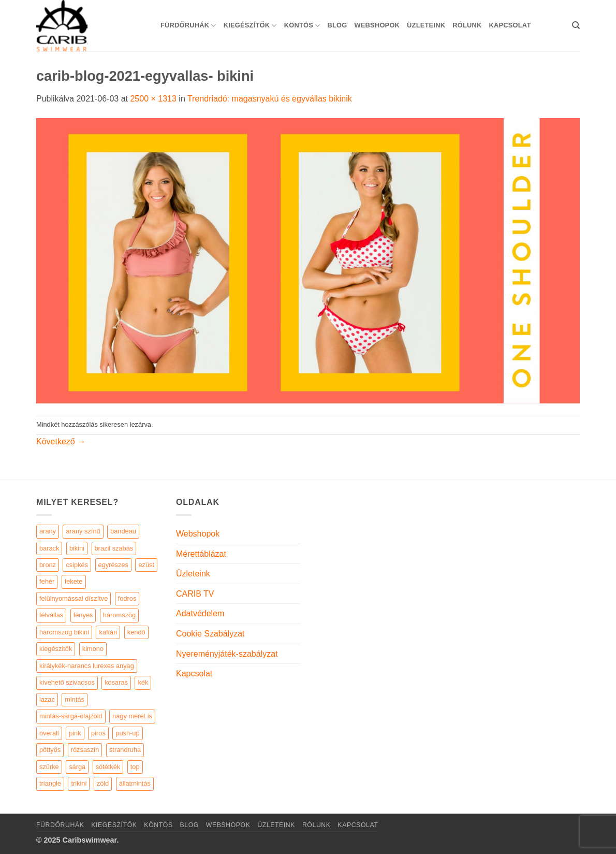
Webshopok (377, 25)
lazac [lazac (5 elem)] (47, 699)
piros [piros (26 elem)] (98, 733)
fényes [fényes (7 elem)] (83, 615)
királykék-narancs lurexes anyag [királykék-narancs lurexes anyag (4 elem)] (87, 666)
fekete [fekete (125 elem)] (74, 581)
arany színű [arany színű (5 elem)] (83, 531)
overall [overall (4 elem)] (49, 733)
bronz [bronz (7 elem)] (48, 565)
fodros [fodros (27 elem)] (127, 598)
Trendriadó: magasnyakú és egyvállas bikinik (270, 99)
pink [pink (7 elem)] (75, 733)
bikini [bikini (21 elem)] (77, 548)
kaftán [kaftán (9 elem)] (108, 632)
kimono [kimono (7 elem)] (93, 649)
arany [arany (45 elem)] (48, 531)
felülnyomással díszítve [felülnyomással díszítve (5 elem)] (74, 598)
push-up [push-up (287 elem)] (127, 733)
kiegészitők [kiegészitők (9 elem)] (56, 649)
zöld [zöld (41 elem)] (103, 783)
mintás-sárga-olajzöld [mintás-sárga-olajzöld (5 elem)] (71, 716)
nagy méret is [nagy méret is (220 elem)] (132, 716)
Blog (337, 25)
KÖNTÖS (302, 26)
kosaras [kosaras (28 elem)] (116, 682)
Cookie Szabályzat (210, 634)
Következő (61, 442)
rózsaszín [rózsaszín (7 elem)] (85, 750)
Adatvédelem (200, 613)
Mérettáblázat (201, 554)
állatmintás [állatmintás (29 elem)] (135, 783)
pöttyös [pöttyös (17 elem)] (50, 750)
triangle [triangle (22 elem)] (50, 783)
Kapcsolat (510, 25)
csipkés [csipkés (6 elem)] (77, 565)
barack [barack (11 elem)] (49, 548)
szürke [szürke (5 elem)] (49, 767)
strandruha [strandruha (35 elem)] (125, 750)
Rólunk (467, 25)
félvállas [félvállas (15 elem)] (51, 615)
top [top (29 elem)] (135, 767)
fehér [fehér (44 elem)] (47, 581)
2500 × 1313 (153, 99)
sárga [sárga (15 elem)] (77, 767)
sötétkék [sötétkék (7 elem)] (108, 767)
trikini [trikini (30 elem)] (79, 783)
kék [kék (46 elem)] (143, 682)
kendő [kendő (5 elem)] (136, 632)
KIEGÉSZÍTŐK (250, 26)
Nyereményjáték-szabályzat (227, 654)
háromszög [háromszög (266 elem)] (119, 615)
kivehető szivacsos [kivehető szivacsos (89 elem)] (67, 682)
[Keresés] (576, 25)
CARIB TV (195, 594)
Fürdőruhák (188, 26)
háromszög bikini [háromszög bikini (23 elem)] (64, 632)
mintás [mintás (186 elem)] (75, 699)
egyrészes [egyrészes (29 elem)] (113, 565)
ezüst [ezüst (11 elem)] (146, 565)
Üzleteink (426, 25)
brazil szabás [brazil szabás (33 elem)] (114, 548)
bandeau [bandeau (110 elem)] (123, 531)
